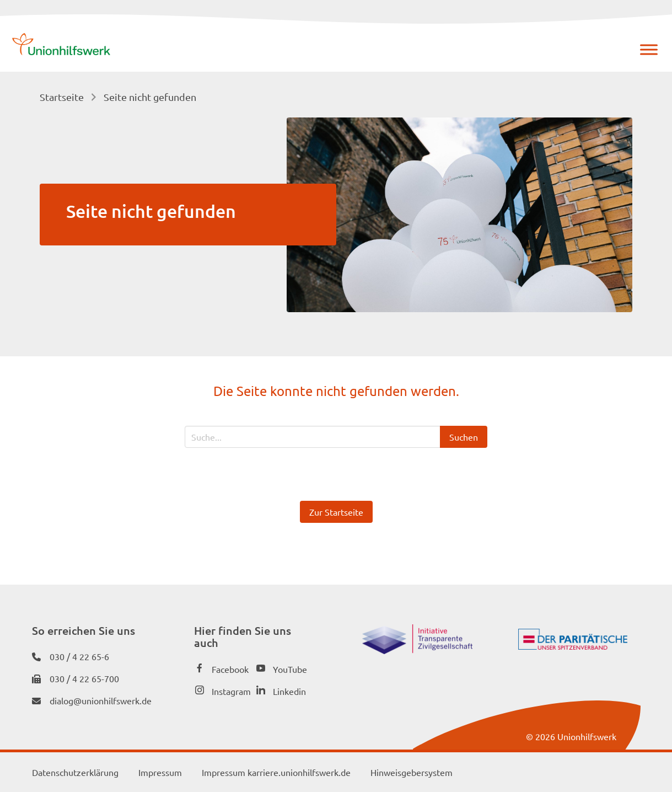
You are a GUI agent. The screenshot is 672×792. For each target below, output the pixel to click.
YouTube (290, 669)
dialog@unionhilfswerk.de (101, 700)
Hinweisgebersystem (412, 772)
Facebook (230, 669)
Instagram (231, 691)
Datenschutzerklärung (75, 772)
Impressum (160, 772)
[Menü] (649, 49)
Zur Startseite (336, 512)
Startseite (62, 97)
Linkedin (289, 691)
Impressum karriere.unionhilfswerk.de (276, 772)
